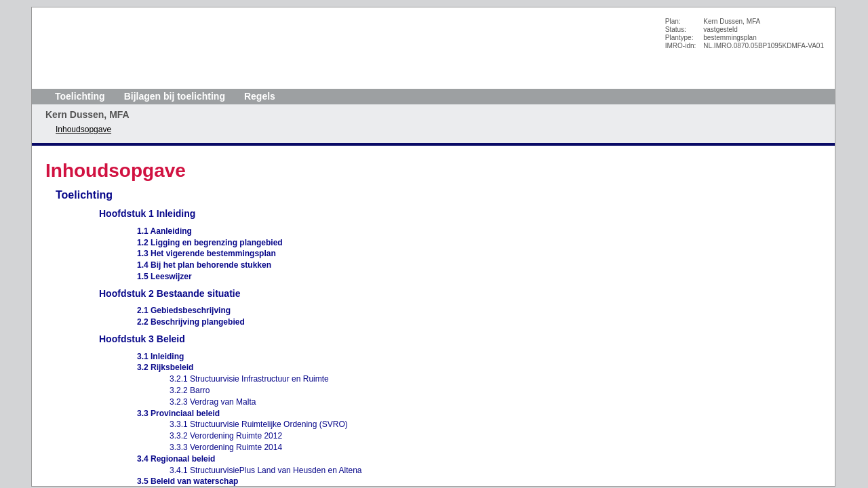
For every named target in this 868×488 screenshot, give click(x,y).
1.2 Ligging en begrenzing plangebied (210, 243)
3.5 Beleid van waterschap (188, 481)
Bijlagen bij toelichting (175, 96)
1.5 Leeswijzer (164, 277)
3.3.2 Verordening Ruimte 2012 (226, 436)
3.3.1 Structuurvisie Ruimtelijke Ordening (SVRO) (259, 424)
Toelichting (80, 96)
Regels (260, 96)
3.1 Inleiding (160, 357)
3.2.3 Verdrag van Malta (213, 402)
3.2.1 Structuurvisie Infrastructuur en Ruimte (249, 379)
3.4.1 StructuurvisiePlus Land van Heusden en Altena (266, 470)
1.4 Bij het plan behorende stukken (204, 265)
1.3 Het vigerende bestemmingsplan (206, 253)
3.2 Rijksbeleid (165, 367)
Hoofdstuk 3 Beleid (142, 339)
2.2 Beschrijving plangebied (191, 322)
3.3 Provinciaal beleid (178, 413)
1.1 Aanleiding (164, 231)
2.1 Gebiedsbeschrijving (184, 310)
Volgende (16, 140)
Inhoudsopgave (83, 129)
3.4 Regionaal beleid (176, 459)
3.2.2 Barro (190, 390)
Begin (16, 100)
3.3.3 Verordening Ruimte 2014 (226, 447)
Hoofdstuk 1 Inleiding (147, 213)
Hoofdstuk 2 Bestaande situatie (170, 293)
